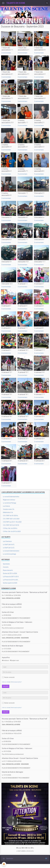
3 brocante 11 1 (40, 262)
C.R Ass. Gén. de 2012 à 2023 (12, 531)
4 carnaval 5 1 (39, 306)
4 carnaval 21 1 (7, 439)
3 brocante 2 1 (39, 193)
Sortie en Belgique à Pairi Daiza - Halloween (17, 622)
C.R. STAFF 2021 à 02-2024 (11, 519)
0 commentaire (6, 53)
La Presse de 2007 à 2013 (11, 577)
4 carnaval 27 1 (7, 483)
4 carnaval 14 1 (40, 372)
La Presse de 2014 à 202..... (11, 580)
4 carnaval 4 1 (23, 306)
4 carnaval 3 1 (6, 306)
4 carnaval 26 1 (40, 461)
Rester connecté (8, 677)
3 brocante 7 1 (23, 239)
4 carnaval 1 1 (23, 284)
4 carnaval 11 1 (40, 350)
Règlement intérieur (9, 500)
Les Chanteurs (7, 541)
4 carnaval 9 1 (6, 350)
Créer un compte (6, 682)
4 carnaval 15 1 (7, 394)
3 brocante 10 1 (23, 262)
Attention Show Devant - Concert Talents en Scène (20, 632)
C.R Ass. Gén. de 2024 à (10, 528)
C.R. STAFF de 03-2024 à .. (11, 516)
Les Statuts (6, 506)
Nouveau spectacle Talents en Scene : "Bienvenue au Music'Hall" (25, 592)
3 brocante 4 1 (23, 217)
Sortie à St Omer (8, 612)
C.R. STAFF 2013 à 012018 (11, 525)
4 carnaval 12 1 (7, 372)
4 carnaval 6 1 (6, 328)
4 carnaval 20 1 (40, 416)
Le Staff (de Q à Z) (9, 548)
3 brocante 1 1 (23, 193)
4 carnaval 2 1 (39, 284)
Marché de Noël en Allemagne (12, 646)
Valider (6, 686)
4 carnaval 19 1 (23, 416)
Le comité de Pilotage (10, 503)
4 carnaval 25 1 (23, 461)
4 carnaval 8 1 (39, 328)
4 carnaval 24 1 (7, 461)
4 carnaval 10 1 (23, 350)
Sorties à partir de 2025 (10, 583)
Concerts (6, 567)
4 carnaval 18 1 (7, 416)
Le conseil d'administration (11, 497)
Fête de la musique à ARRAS (12, 604)
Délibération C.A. (8, 512)
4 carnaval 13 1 (23, 372)
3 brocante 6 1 (7, 239)
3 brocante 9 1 (7, 262)
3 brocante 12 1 (7, 284)
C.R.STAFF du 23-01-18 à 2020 (12, 522)
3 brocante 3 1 (7, 217)
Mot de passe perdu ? (16, 682)
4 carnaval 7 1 (23, 328)
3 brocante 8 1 (39, 239)
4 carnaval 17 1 (40, 394)
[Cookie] (4, 864)
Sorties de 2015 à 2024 (10, 573)
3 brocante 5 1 (39, 217)
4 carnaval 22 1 (23, 439)
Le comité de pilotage (9, 554)
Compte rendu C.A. (9, 509)
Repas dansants (8, 570)
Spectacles (6, 564)
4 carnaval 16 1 (23, 394)
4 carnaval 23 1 (40, 439)
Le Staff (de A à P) (9, 545)
